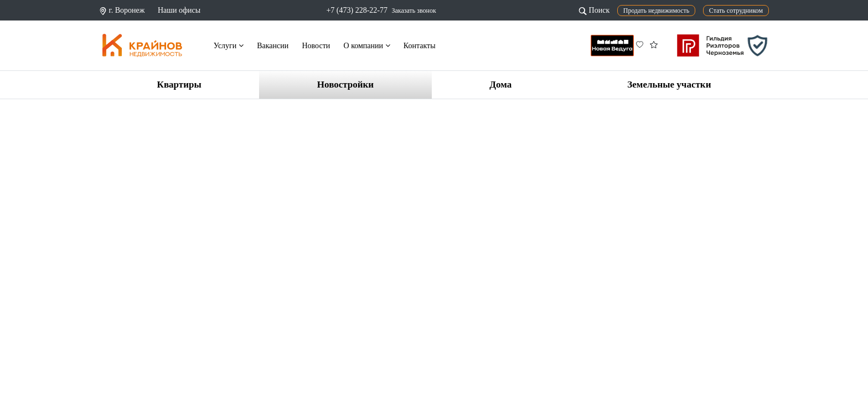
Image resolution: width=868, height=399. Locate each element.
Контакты (420, 46)
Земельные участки (669, 85)
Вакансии (273, 46)
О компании (367, 46)
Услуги (229, 46)
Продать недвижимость (657, 11)
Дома (500, 85)
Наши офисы (179, 10)
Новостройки (345, 85)
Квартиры (179, 85)
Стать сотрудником (736, 11)
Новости (316, 46)
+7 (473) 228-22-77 (357, 10)
